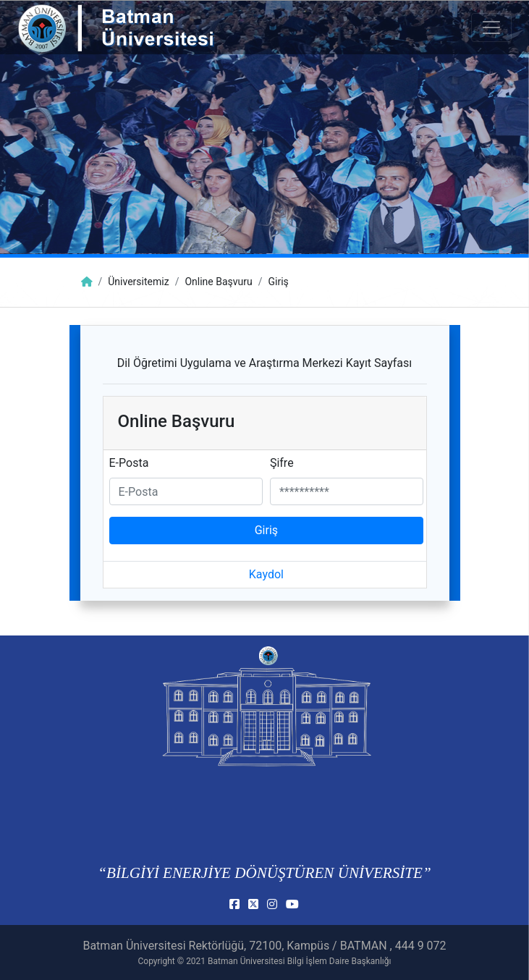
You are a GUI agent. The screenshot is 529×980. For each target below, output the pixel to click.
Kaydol (266, 574)
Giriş (266, 530)
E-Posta (129, 463)
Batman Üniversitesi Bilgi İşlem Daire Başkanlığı (299, 961)
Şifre (282, 463)
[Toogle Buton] (491, 28)
